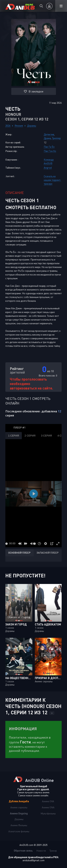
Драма (47, 138)
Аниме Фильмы (19, 825)
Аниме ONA (48, 807)
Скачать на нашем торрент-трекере (52, 180)
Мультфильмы (48, 813)
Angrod (48, 168)
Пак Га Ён (49, 147)
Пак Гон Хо (50, 151)
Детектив (49, 134)
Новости (41, 851)
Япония (19, 126)
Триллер (56, 138)
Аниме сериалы (19, 807)
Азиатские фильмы (19, 831)
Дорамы (32, 126)
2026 (8, 126)
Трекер (53, 851)
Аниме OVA (48, 801)
